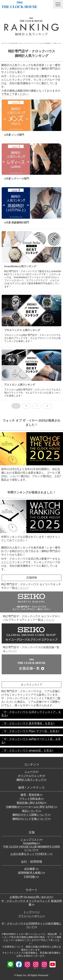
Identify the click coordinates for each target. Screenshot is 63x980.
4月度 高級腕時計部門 (17, 222)
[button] (58, 4)
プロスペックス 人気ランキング (22, 330)
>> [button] (47, 406)
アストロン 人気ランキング (20, 385)
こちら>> (23, 588)
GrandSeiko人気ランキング (20, 266)
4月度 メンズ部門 (14, 135)
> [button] (37, 406)
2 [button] (26, 406)
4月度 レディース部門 (17, 179)
